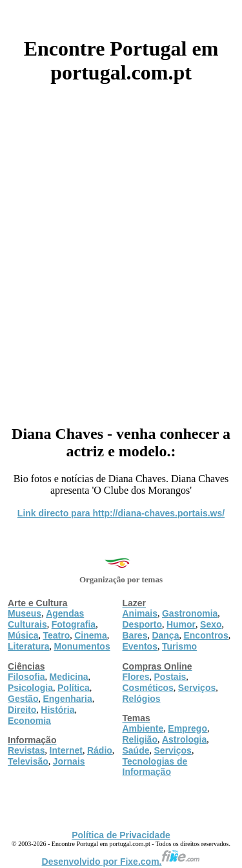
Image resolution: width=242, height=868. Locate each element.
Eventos (140, 646)
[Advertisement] (121, 250)
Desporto (142, 624)
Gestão (23, 699)
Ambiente (143, 728)
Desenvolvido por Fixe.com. (121, 862)
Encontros (206, 635)
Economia (29, 721)
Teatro (56, 635)
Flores (136, 677)
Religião (140, 739)
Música (23, 635)
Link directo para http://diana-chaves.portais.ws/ (121, 513)
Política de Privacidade (121, 835)
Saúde (136, 750)
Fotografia (74, 624)
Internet (66, 750)
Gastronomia (190, 613)
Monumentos (82, 646)
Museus (25, 613)
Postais (170, 677)
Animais (140, 613)
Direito (22, 710)
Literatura (29, 646)
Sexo (211, 624)
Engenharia (67, 699)
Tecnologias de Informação (155, 767)
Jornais (69, 761)
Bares (135, 635)
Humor (181, 624)
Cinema (91, 635)
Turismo (179, 646)
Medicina (69, 677)
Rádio (100, 750)
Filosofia (26, 677)
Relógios (142, 699)
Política (74, 688)
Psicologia (30, 688)
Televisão (28, 761)
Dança (165, 635)
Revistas (26, 750)
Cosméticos (148, 688)
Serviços (197, 688)
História (57, 710)
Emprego (187, 728)
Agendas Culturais (46, 619)
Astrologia (184, 739)
